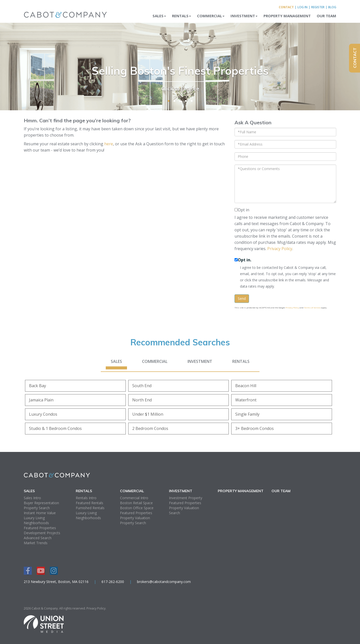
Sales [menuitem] (159, 16)
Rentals (241, 361)
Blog (332, 7)
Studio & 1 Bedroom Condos (55, 428)
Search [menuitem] (174, 513)
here (109, 144)
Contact (286, 7)
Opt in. (244, 260)
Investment (200, 361)
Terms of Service (312, 307)
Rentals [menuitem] (181, 16)
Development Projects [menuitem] (42, 533)
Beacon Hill (246, 386)
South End (142, 386)
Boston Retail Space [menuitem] (136, 503)
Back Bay (37, 386)
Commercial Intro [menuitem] (134, 498)
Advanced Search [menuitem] (38, 538)
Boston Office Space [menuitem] (137, 508)
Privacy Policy (280, 249)
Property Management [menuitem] (287, 16)
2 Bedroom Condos (150, 428)
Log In (302, 7)
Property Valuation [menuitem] (135, 518)
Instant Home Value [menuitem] (40, 513)
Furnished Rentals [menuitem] (90, 508)
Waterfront (246, 400)
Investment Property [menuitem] (186, 498)
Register (318, 7)
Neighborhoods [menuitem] (36, 523)
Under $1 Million (148, 414)
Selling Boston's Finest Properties (180, 70)
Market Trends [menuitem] (36, 543)
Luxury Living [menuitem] (34, 518)
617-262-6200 (113, 582)
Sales (116, 361)
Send (242, 298)
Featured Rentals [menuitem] (89, 503)
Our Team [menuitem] (326, 16)
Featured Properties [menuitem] (40, 528)
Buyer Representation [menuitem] (41, 503)
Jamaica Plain (41, 400)
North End (142, 400)
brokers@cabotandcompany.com (164, 582)
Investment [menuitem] (244, 16)
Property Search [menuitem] (37, 508)
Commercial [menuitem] (211, 16)
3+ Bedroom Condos (254, 428)
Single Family (247, 414)
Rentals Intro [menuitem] (86, 498)
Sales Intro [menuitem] (32, 498)
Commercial (155, 361)
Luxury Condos (43, 414)
